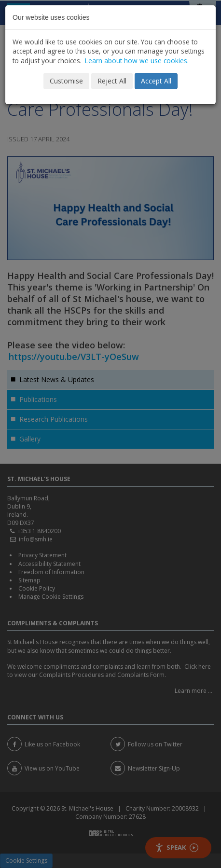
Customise (66, 81)
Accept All (156, 81)
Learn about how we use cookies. (137, 61)
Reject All (112, 81)
